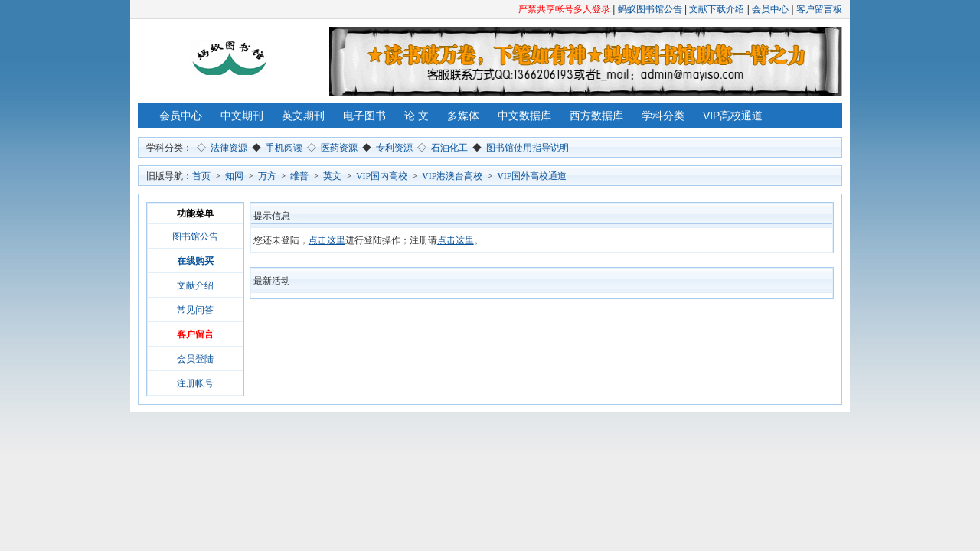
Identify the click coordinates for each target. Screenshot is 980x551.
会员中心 (770, 9)
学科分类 (663, 116)
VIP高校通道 (733, 116)
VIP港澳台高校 (452, 176)
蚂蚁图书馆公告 (650, 9)
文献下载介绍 (717, 9)
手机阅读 (284, 148)
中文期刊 (242, 116)
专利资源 (394, 148)
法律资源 (229, 148)
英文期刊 (303, 116)
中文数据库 (524, 116)
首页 (201, 176)
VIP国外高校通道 (532, 176)
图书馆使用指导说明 (528, 148)
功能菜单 (195, 214)
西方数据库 (596, 116)
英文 (332, 176)
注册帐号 (195, 383)
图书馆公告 (195, 236)
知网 (234, 176)
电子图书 (364, 116)
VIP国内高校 (382, 176)
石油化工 (449, 148)
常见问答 (195, 310)
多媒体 (463, 116)
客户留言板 (819, 9)
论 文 (416, 116)
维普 (299, 176)
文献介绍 (195, 285)
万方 (267, 176)
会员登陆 (195, 359)
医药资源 (339, 148)
